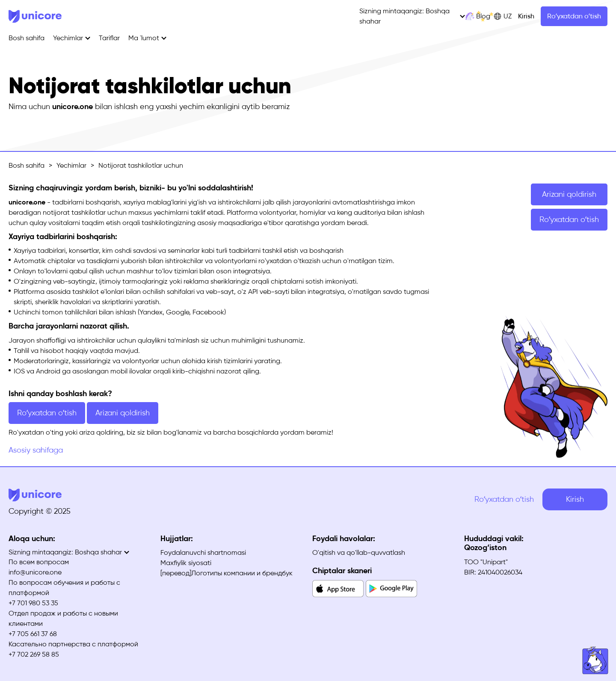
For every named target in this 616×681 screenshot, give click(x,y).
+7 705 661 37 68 (33, 634)
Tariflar (109, 38)
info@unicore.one (35, 572)
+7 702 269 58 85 (34, 654)
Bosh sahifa (27, 38)
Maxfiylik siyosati (186, 563)
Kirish (526, 16)
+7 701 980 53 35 (33, 603)
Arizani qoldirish (569, 194)
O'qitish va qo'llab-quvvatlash (359, 552)
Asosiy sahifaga (36, 450)
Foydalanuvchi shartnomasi (203, 552)
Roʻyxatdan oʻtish (574, 16)
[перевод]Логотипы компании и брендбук (227, 573)
